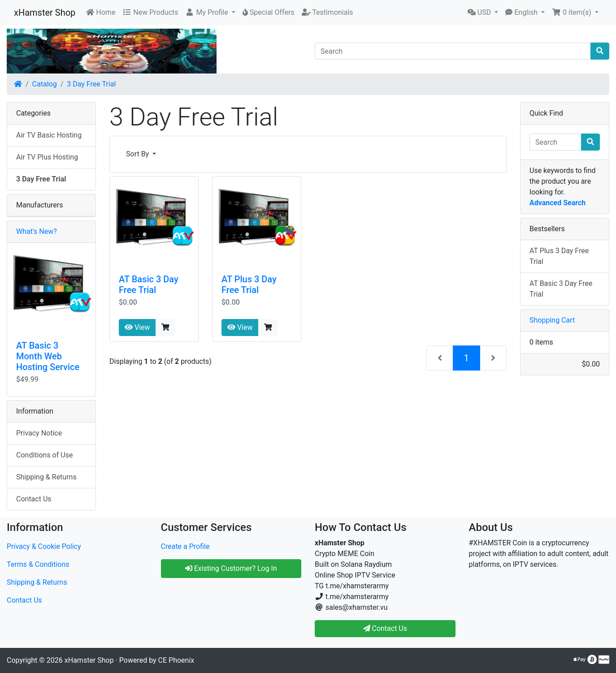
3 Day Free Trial (91, 84)
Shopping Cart (552, 320)
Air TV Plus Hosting (47, 157)
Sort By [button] (138, 154)
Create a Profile (185, 546)
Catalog (45, 84)
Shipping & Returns (46, 477)
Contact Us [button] (385, 628)
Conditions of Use (44, 455)
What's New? (37, 231)
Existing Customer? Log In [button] (231, 568)
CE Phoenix (176, 660)
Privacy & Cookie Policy (44, 546)
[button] (210, 13)
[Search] (453, 51)
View (137, 327)
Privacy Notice (39, 433)
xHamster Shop (45, 13)
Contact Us (34, 499)
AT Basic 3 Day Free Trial (149, 285)
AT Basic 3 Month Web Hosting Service (48, 356)
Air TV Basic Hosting (49, 135)
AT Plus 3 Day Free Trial (249, 285)
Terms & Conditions (38, 564)
